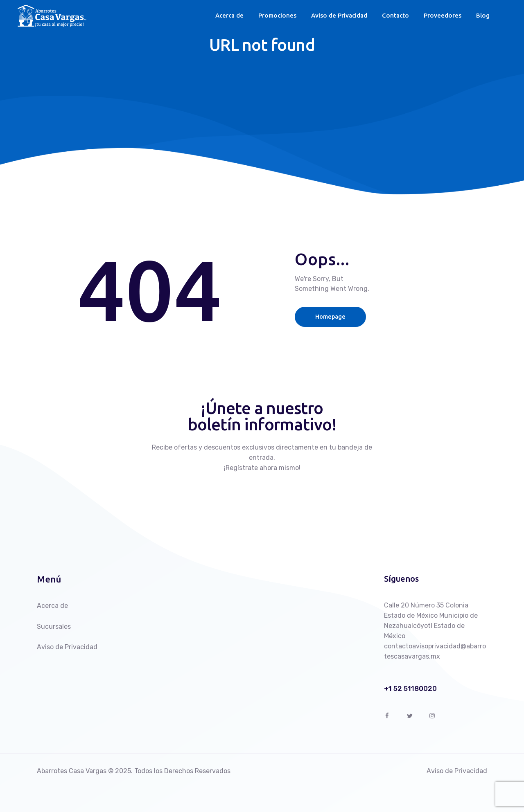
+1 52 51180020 (410, 689)
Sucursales (54, 626)
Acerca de (52, 606)
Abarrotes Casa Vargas (72, 771)
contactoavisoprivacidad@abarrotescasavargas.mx (435, 651)
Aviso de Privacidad (67, 647)
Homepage (333, 316)
